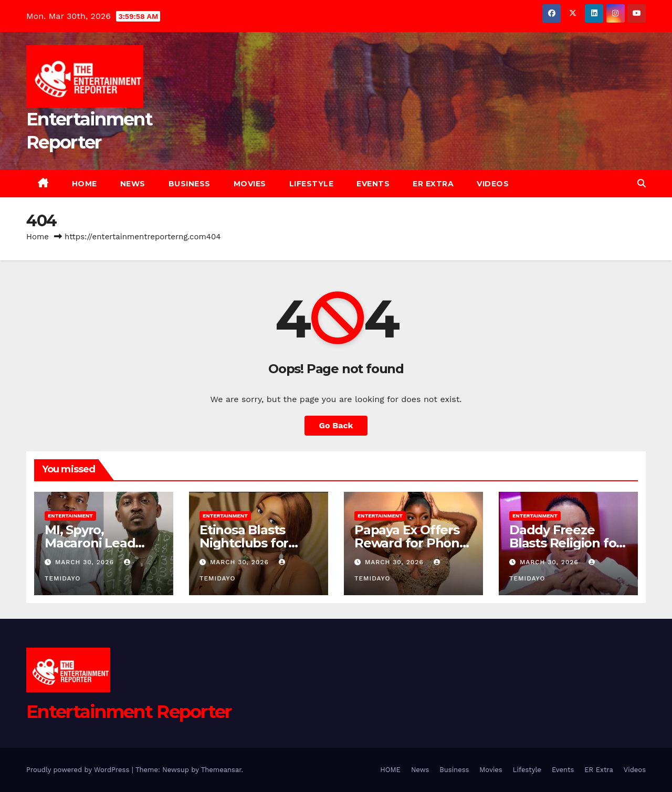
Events (373, 184)
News (133, 184)
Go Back (336, 425)
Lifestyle (312, 184)
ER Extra (433, 184)
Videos (493, 184)
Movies (250, 184)
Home (38, 237)
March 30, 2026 (86, 562)
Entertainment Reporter (129, 712)
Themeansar (221, 770)
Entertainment (70, 516)
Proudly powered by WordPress (79, 770)
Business (190, 184)
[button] (642, 183)
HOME (85, 184)
